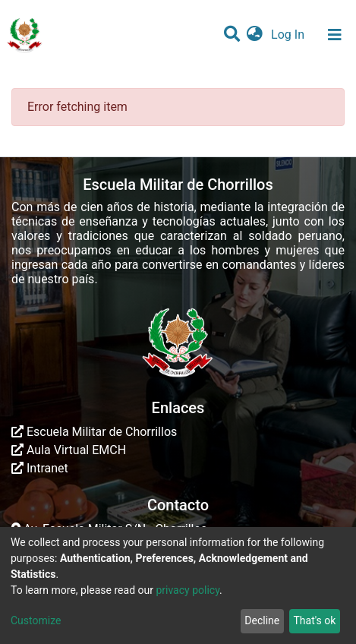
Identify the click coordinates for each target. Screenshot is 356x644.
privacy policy (187, 590)
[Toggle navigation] (335, 35)
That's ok (314, 620)
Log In (289, 35)
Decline (262, 620)
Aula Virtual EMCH (69, 450)
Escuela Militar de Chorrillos (94, 432)
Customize (36, 620)
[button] (255, 35)
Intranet (40, 468)
